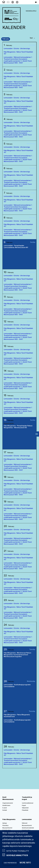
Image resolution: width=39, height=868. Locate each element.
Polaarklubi (25, 810)
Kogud (24, 806)
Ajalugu (5, 823)
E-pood (5, 808)
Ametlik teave (6, 806)
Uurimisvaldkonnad (28, 803)
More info (25, 863)
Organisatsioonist (8, 803)
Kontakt (5, 810)
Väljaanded (25, 808)
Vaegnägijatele (31, 11)
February (6, 39)
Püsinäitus (5, 826)
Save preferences (10, 863)
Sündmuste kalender (28, 828)
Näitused (25, 823)
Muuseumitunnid (7, 828)
